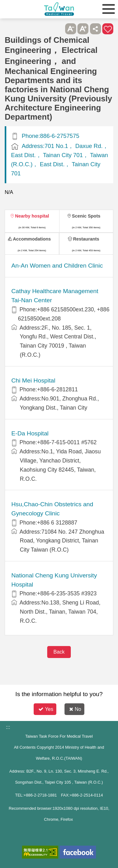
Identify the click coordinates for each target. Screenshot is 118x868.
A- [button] (71, 29)
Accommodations (32, 239)
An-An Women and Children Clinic (57, 266)
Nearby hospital (32, 216)
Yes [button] (46, 709)
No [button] (75, 709)
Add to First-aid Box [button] (108, 29)
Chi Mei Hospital (33, 380)
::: (8, 727)
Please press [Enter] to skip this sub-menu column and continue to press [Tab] (58, 29)
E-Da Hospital (30, 433)
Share (96, 29)
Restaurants (86, 239)
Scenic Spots (86, 216)
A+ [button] (83, 29)
